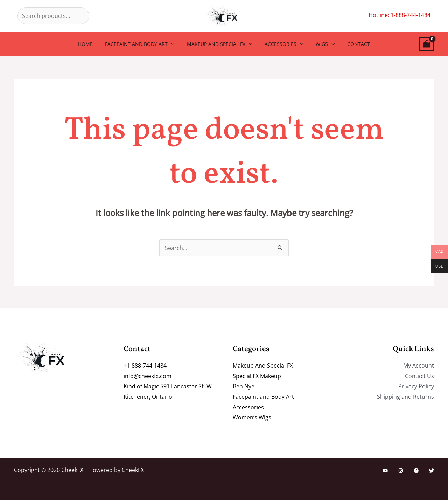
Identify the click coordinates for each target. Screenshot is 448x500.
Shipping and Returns (405, 397)
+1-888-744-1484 (145, 366)
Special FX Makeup (257, 376)
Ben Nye (244, 386)
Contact (353, 44)
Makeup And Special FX (218, 44)
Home (92, 44)
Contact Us (419, 376)
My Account (419, 366)
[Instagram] (401, 471)
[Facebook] (416, 471)
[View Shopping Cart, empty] (427, 44)
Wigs (318, 44)
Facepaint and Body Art (140, 44)
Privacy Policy (416, 386)
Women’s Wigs (252, 417)
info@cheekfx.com (148, 376)
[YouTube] (385, 471)
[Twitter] (432, 471)
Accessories (279, 44)
